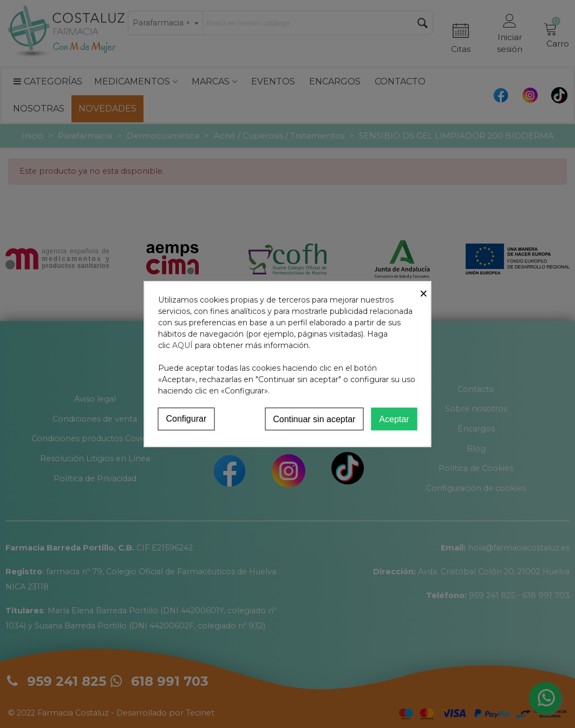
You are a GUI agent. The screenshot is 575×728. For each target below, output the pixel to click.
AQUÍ (182, 345)
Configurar (187, 419)
